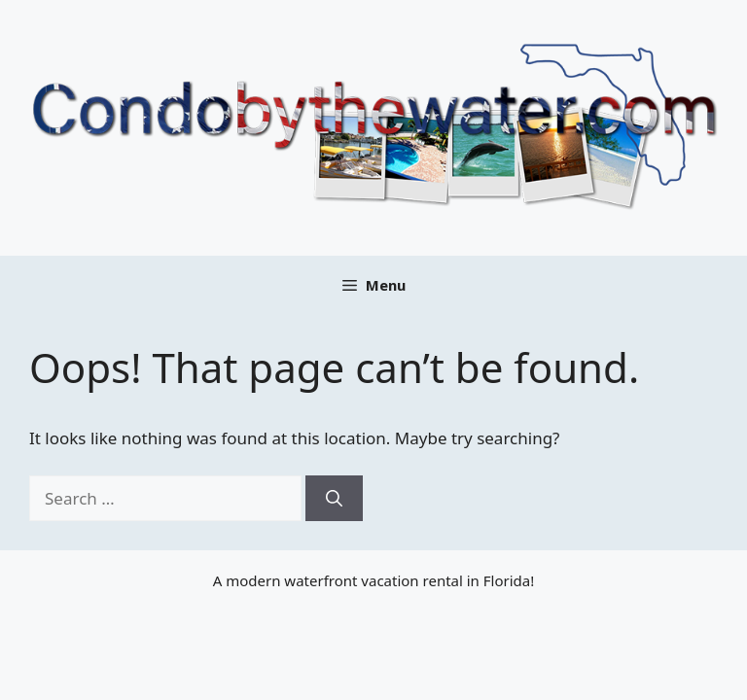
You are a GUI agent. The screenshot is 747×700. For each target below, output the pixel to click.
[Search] (334, 499)
